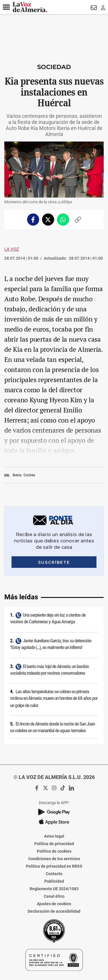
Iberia (17, 475)
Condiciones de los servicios (54, 859)
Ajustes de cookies (54, 904)
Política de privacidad (54, 844)
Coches (29, 475)
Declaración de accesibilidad (54, 911)
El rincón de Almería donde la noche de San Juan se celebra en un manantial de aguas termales (52, 727)
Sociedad (54, 67)
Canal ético (54, 896)
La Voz (12, 249)
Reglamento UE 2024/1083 (54, 889)
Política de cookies (54, 851)
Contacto (54, 874)
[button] (6, 7)
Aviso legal (54, 836)
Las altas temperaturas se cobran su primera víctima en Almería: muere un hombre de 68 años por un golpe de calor (54, 699)
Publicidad (54, 881)
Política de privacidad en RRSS (54, 866)
